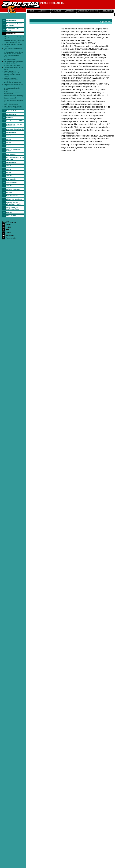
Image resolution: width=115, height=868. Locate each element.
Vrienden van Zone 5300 (14, 121)
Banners (9, 192)
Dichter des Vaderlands (14, 199)
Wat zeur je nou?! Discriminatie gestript (14, 203)
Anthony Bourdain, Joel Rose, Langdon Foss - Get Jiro (14, 42)
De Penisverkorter (10, 59)
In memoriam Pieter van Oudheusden (14, 125)
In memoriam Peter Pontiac (13, 30)
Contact (9, 233)
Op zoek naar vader (10, 98)
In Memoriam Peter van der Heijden (14, 25)
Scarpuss (9, 118)
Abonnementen (11, 238)
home (32, 11)
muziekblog (44, 11)
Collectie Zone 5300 (13, 189)
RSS (7, 230)
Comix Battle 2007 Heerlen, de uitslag (13, 208)
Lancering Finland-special (15, 129)
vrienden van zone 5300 (89, 11)
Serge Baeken (11, 216)
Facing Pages (11, 154)
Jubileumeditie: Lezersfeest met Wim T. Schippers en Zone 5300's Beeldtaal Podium (13, 55)
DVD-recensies (11, 179)
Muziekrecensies (12, 196)
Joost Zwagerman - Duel (12, 65)
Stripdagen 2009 (12, 182)
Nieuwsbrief (10, 235)
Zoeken (8, 224)
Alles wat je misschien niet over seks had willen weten (13, 107)
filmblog (57, 11)
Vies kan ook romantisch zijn (14, 96)
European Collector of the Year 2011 (15, 158)
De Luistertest (11, 21)
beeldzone (107, 11)
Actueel (9, 136)
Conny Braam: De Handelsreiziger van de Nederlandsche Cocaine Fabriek (12, 74)
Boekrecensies (11, 34)
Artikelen (9, 176)
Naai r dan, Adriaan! (11, 104)
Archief (8, 227)
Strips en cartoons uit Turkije (14, 150)
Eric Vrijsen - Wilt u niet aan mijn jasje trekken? (13, 62)
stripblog (70, 11)
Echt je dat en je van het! (12, 82)
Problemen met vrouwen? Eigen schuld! (13, 93)
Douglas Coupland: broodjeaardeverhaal (11, 79)
